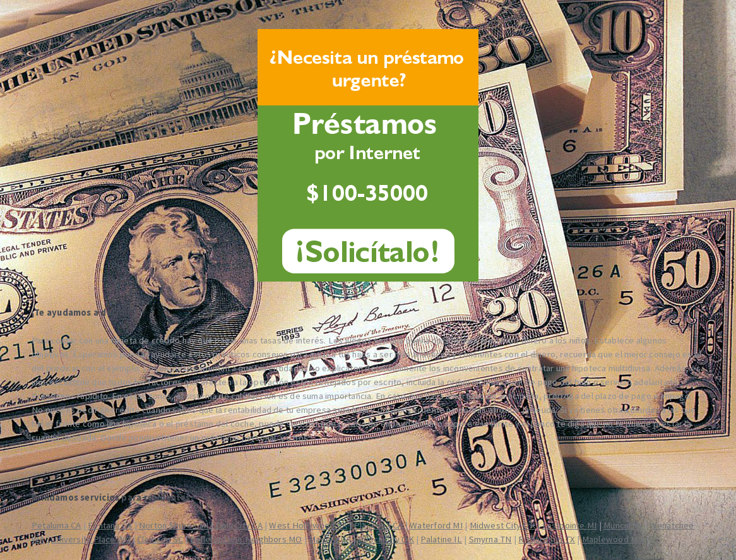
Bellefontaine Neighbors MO (246, 539)
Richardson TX (547, 539)
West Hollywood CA (308, 525)
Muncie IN (623, 525)
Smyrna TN (490, 539)
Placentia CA (379, 525)
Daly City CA (239, 525)
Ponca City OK (386, 539)
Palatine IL (441, 539)
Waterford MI (436, 525)
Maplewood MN (613, 539)
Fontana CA (110, 525)
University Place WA (91, 539)
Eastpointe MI (570, 525)
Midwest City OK (502, 525)
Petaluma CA (56, 525)
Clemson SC (160, 539)
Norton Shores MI (174, 525)
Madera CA (330, 539)
